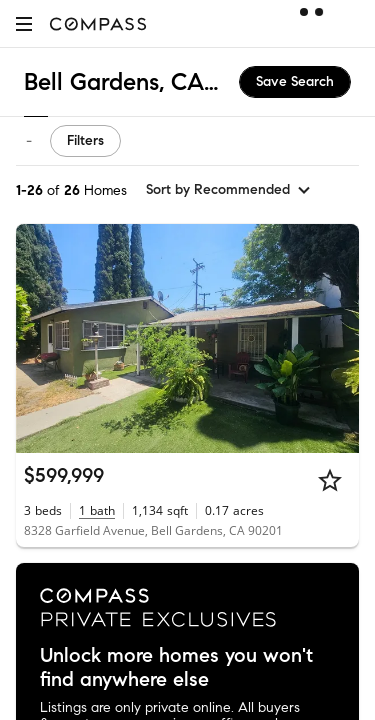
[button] (24, 23)
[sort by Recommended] (229, 190)
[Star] (330, 480)
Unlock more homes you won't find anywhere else (176, 668)
